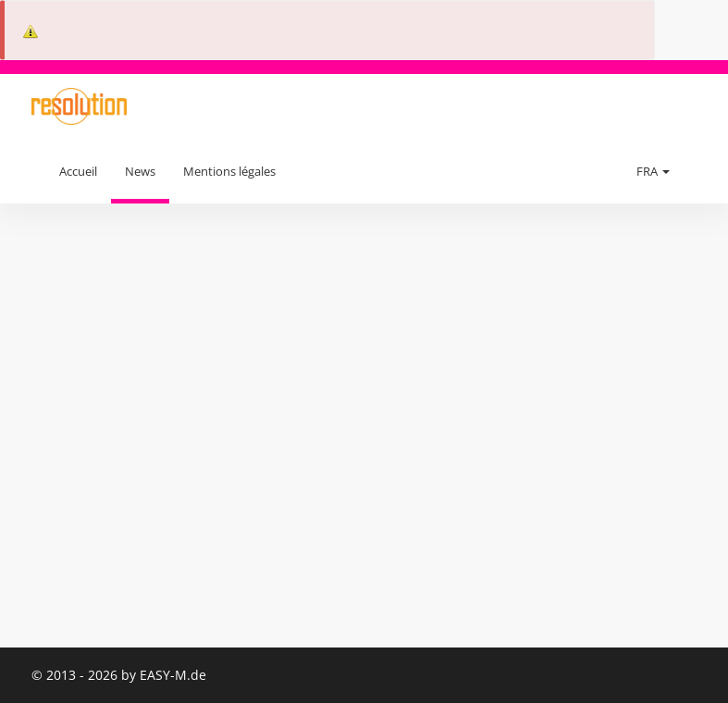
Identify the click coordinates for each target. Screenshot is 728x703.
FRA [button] (653, 171)
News (140, 171)
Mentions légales (229, 171)
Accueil (78, 171)
